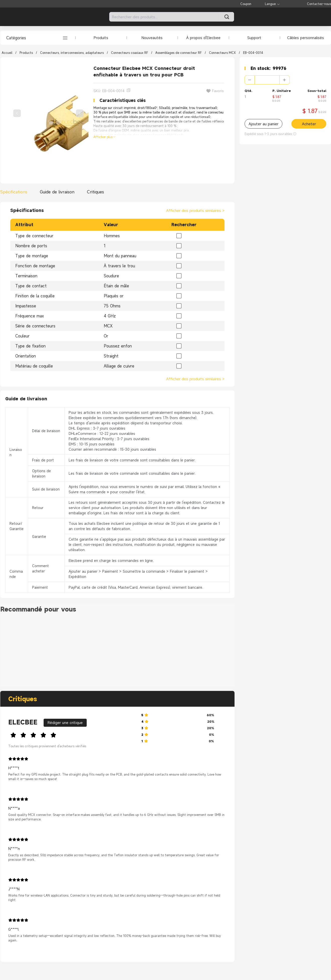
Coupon (246, 4)
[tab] (15, 192)
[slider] (71, 734)
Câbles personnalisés (306, 38)
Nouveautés (152, 38)
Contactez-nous (319, 4)
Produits (101, 38)
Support (254, 38)
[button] (250, 80)
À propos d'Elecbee (203, 38)
